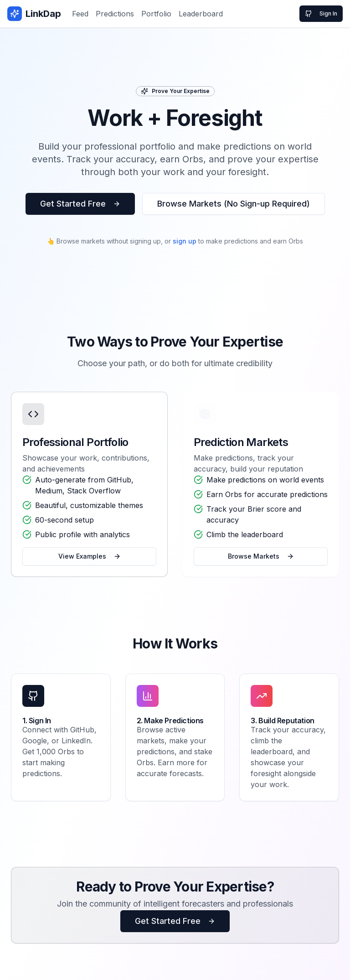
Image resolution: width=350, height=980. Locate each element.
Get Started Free (80, 204)
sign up (185, 241)
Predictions (115, 14)
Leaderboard (201, 14)
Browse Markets (261, 556)
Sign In (321, 14)
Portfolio (156, 14)
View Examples (90, 556)
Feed (80, 14)
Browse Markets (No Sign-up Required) (234, 204)
